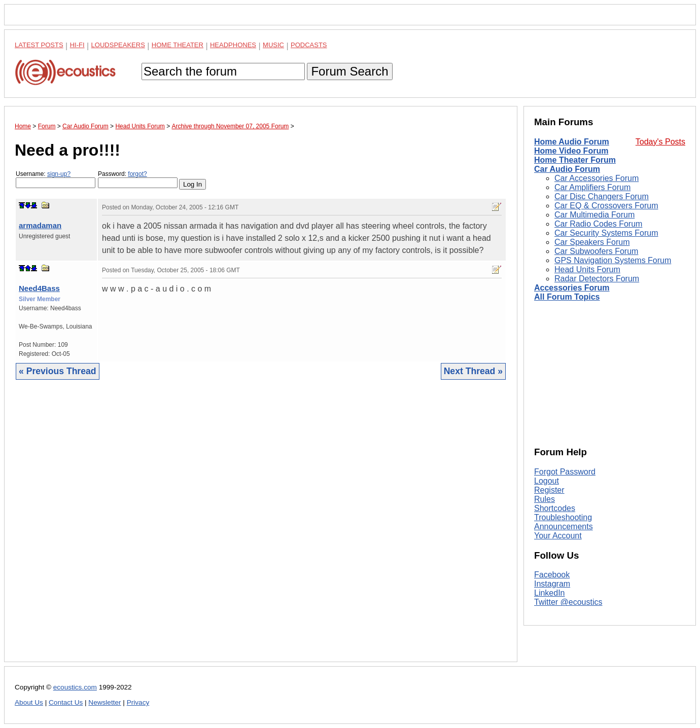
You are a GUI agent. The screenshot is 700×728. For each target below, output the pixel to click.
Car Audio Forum (567, 169)
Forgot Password (565, 472)
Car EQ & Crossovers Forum (606, 206)
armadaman (40, 225)
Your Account (558, 536)
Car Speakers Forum (592, 242)
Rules (545, 499)
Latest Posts (39, 45)
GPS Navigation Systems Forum (613, 260)
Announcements (564, 526)
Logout (547, 481)
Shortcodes (555, 508)
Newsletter (104, 702)
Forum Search (349, 71)
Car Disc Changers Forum (602, 196)
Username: (56, 179)
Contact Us (66, 702)
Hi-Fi (77, 45)
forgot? (137, 174)
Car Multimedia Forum (594, 215)
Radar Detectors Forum (597, 279)
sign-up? (59, 174)
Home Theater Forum (575, 160)
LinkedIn (550, 593)
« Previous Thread (58, 371)
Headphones (233, 45)
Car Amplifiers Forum (592, 187)
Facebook (552, 575)
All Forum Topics (567, 297)
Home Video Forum (571, 151)
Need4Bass (39, 288)
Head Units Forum (587, 269)
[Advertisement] (261, 529)
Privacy (138, 702)
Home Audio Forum (572, 142)
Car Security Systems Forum (606, 233)
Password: (138, 179)
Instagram (552, 584)
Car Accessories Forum (597, 178)
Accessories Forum (572, 288)
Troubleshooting (563, 517)
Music (273, 45)
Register (549, 490)
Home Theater (178, 45)
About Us (29, 702)
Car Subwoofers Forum (596, 251)
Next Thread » (473, 371)
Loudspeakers (118, 45)
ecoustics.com (75, 687)
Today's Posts (660, 142)
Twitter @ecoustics (568, 602)
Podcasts (309, 45)
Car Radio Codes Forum (598, 224)
